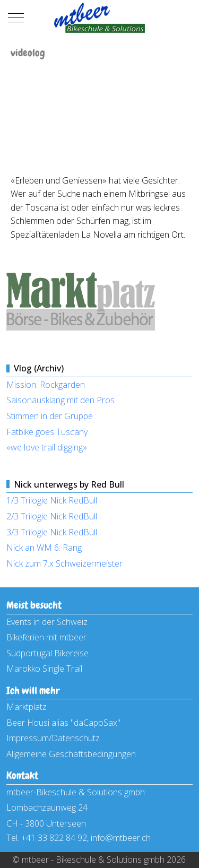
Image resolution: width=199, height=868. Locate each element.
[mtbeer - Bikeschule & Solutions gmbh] (99, 18)
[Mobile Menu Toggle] (16, 18)
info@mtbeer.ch (121, 838)
